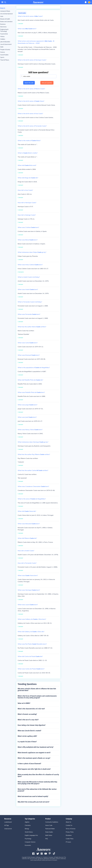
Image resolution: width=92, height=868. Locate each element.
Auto (2, 16)
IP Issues (68, 842)
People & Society (5, 50)
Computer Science (30, 842)
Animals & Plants (5, 11)
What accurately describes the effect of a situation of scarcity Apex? (38, 775)
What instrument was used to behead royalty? (33, 796)
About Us (68, 822)
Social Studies (4, 55)
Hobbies (3, 39)
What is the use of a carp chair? (28, 720)
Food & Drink (4, 34)
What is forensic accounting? (27, 714)
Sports (2, 57)
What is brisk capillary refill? (27, 736)
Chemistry (28, 825)
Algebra (27, 822)
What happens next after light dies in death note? (34, 769)
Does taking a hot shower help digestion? (32, 725)
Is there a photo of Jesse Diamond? (29, 764)
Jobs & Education (5, 42)
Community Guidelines (52, 822)
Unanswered (8, 829)
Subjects (3, 8)
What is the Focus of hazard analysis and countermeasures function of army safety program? (37, 697)
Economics (28, 845)
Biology (27, 829)
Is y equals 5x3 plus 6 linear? (27, 742)
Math (2, 47)
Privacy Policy (70, 832)
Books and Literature (6, 22)
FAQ (47, 839)
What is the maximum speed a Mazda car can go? (34, 758)
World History (29, 832)
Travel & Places (5, 60)
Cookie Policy (70, 839)
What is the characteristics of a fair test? (31, 709)
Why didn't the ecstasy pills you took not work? (34, 802)
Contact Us (69, 825)
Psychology (28, 839)
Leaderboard (8, 822)
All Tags (7, 825)
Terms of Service (71, 829)
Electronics (3, 27)
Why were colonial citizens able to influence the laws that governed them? (37, 690)
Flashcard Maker (50, 829)
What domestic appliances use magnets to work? (34, 753)
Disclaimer (69, 835)
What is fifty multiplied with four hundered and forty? (36, 747)
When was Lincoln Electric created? (29, 731)
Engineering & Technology (4, 30)
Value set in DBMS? (24, 703)
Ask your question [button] (47, 83)
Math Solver (49, 835)
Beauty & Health (5, 19)
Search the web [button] (29, 83)
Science (3, 52)
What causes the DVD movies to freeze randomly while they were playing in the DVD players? (37, 783)
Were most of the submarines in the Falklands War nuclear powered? (37, 790)
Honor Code (49, 825)
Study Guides (49, 832)
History (2, 37)
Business (3, 24)
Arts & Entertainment (7, 14)
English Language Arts (31, 835)
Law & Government (6, 44)
